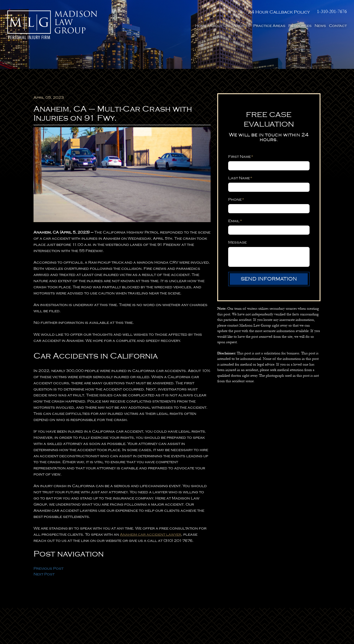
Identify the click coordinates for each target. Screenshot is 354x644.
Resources (300, 26)
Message (237, 242)
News (320, 26)
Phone (236, 199)
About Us (219, 26)
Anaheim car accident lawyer (151, 534)
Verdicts (241, 26)
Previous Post (48, 568)
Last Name (240, 178)
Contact (338, 26)
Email (235, 221)
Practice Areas (269, 26)
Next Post (44, 574)
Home (201, 26)
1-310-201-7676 (332, 12)
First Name (241, 157)
